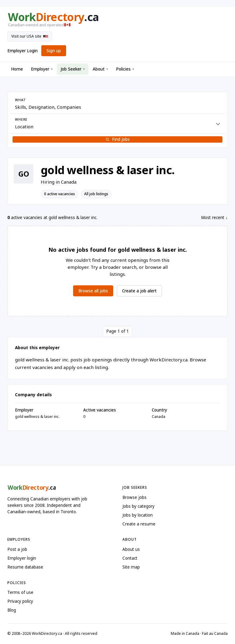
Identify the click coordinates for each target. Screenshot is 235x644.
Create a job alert (139, 291)
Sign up (54, 51)
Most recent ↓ (214, 218)
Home (17, 69)
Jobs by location (138, 515)
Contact (130, 558)
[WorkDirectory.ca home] (117, 20)
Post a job (17, 549)
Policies (125, 69)
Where (21, 119)
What (20, 100)
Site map (131, 567)
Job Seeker (73, 69)
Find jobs (117, 139)
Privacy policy (20, 601)
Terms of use (20, 592)
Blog (12, 610)
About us (131, 549)
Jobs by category (138, 506)
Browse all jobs (93, 291)
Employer (42, 69)
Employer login (22, 558)
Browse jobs (134, 497)
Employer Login (22, 51)
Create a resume (139, 524)
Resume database (25, 567)
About (100, 69)
